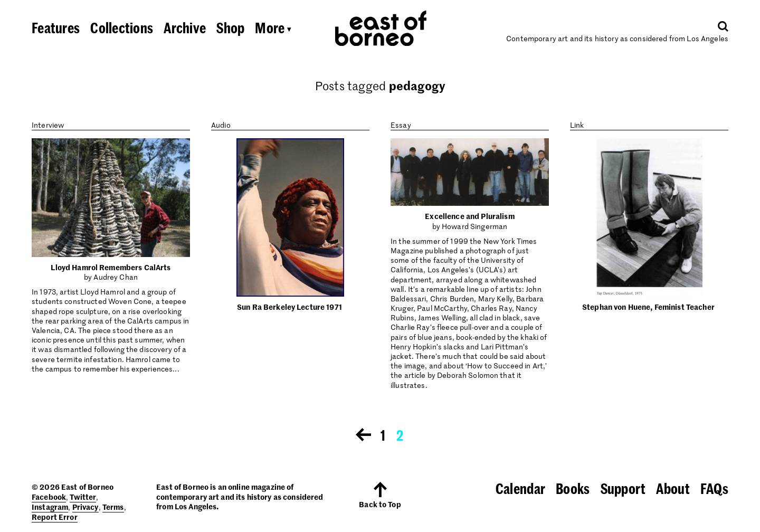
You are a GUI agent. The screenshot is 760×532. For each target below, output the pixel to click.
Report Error (55, 517)
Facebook (49, 497)
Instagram (50, 507)
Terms (113, 507)
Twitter (83, 497)
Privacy (85, 507)
